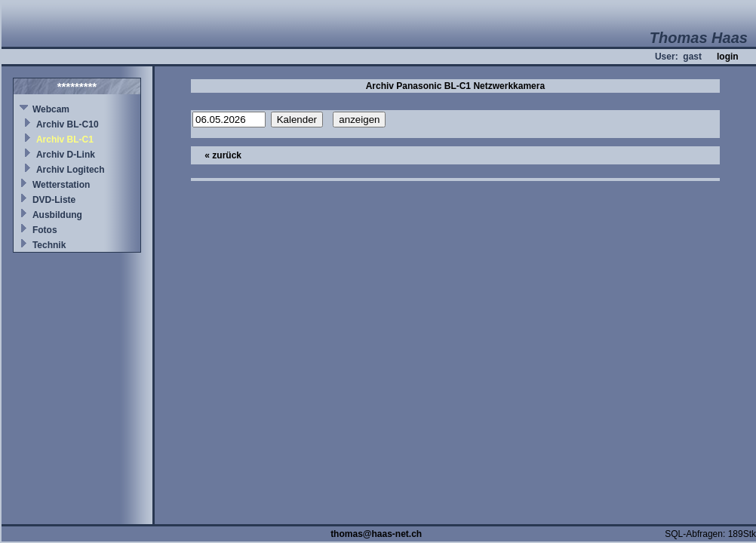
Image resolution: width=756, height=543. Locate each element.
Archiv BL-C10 (68, 124)
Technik (49, 245)
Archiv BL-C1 (65, 140)
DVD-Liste (54, 200)
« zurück (223, 155)
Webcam (51, 109)
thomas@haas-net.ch (376, 534)
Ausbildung (57, 215)
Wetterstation (61, 185)
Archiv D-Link (66, 155)
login (728, 57)
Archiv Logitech (71, 170)
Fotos (45, 230)
